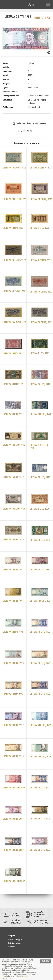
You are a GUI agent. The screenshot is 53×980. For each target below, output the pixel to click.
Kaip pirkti (11, 936)
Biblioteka (42, 18)
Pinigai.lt (5, 5)
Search (22, 5)
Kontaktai (11, 947)
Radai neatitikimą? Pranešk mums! (31, 123)
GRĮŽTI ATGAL (26, 131)
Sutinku (45, 961)
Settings (14, 5)
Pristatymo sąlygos (15, 939)
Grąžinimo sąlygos (14, 943)
